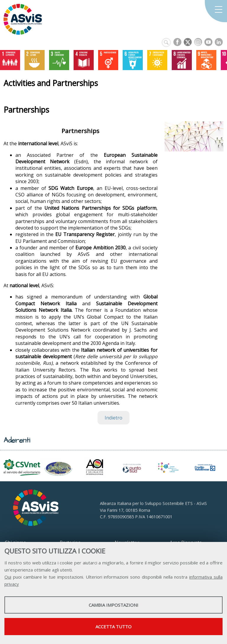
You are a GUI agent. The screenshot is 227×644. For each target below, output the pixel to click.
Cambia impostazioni (113, 605)
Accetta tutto (113, 627)
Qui (8, 577)
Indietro (113, 418)
